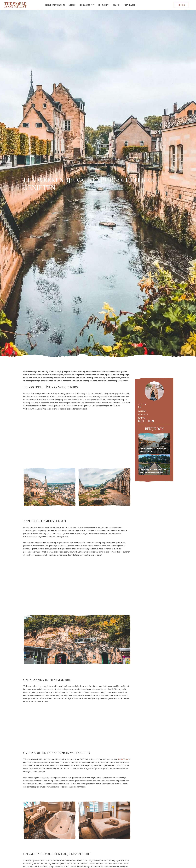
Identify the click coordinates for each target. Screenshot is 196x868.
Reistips (104, 5)
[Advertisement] (77, 434)
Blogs (181, 5)
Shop (72, 5)
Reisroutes (87, 5)
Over (116, 5)
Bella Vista (123, 759)
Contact (129, 5)
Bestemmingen (55, 5)
